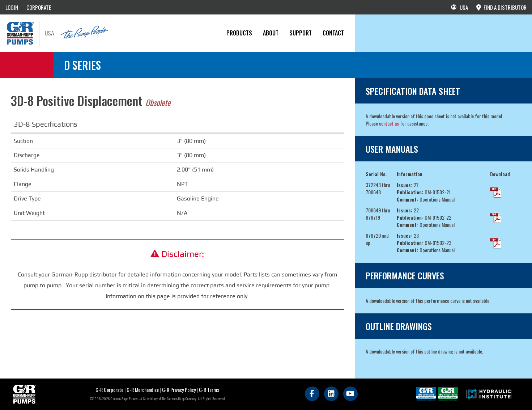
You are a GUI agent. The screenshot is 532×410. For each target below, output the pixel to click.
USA (459, 7)
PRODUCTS (239, 33)
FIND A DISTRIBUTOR (501, 7)
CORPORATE (39, 7)
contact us (389, 123)
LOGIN (12, 7)
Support (301, 33)
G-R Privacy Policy (179, 390)
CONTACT (333, 33)
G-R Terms (209, 390)
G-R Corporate (109, 390)
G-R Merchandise (143, 390)
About (271, 33)
